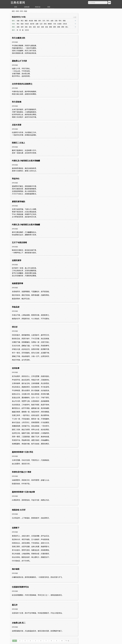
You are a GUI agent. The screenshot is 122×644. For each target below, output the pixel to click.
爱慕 (59, 27)
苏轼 (45, 24)
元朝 (56, 21)
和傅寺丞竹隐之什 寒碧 (22, 472)
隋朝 (36, 21)
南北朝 (31, 21)
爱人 (67, 27)
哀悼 (22, 27)
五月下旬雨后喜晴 (19, 243)
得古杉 (15, 327)
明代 (60, 21)
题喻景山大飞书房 (19, 61)
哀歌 (26, 27)
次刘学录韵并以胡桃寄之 (22, 84)
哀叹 (38, 27)
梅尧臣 (50, 24)
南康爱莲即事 (18, 283)
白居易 (59, 24)
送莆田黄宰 (17, 260)
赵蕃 (37, 24)
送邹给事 (16, 368)
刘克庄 (27, 24)
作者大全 (38, 7)
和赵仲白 (16, 179)
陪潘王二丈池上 (18, 143)
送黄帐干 (16, 528)
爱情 (63, 27)
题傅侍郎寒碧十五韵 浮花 (22, 452)
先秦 (18, 21)
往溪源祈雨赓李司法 (20, 587)
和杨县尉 (16, 307)
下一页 (67, 641)
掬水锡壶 (16, 569)
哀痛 (42, 27)
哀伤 (30, 27)
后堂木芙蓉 (17, 125)
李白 (18, 24)
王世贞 (65, 24)
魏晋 (26, 21)
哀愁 (18, 27)
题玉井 (15, 605)
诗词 (49, 7)
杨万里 (32, 24)
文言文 (27, 30)
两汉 (22, 21)
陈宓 (26, 11)
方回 (55, 24)
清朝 (64, 21)
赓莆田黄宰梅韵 (18, 202)
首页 (16, 7)
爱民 (55, 27)
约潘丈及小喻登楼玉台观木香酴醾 (26, 161)
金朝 (52, 21)
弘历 (41, 24)
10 (62, 641)
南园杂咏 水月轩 (19, 510)
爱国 (51, 27)
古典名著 (27, 7)
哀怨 (47, 27)
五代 (44, 21)
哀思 (34, 27)
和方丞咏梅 (17, 102)
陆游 (22, 24)
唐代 (40, 21)
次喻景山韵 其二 (19, 623)
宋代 (22, 11)
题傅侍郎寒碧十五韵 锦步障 (23, 492)
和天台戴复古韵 (18, 38)
